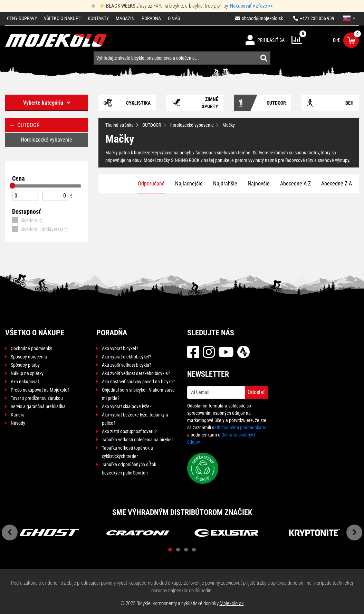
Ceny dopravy (22, 18)
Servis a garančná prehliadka (38, 406)
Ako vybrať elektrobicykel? (127, 357)
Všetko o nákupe (62, 18)
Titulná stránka (119, 125)
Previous (10, 533)
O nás (174, 18)
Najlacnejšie (189, 184)
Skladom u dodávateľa (40, 229)
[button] (349, 18)
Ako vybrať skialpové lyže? (127, 406)
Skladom (27, 220)
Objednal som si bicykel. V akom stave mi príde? (138, 394)
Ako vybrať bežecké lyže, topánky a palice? (135, 419)
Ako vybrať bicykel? (120, 348)
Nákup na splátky (27, 373)
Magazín (125, 18)
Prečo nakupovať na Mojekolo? (40, 390)
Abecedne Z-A (337, 184)
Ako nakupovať (25, 382)
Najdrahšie (225, 184)
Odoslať (256, 392)
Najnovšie (259, 184)
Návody (18, 423)
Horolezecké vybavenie (192, 125)
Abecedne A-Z (295, 184)
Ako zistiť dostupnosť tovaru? (129, 431)
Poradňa (151, 18)
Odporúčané (151, 184)
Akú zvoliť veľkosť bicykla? (127, 365)
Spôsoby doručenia (29, 357)
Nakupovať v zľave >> (251, 6)
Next (354, 533)
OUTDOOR (152, 125)
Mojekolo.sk (232, 603)
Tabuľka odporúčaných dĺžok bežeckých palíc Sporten (129, 469)
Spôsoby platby (25, 365)
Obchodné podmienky (31, 348)
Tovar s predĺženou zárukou (37, 398)
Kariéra (18, 415)
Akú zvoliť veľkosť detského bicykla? (136, 373)
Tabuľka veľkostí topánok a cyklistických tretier (127, 452)
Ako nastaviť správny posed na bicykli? (138, 382)
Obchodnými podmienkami (241, 428)
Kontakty (98, 18)
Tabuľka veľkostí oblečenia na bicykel (137, 440)
